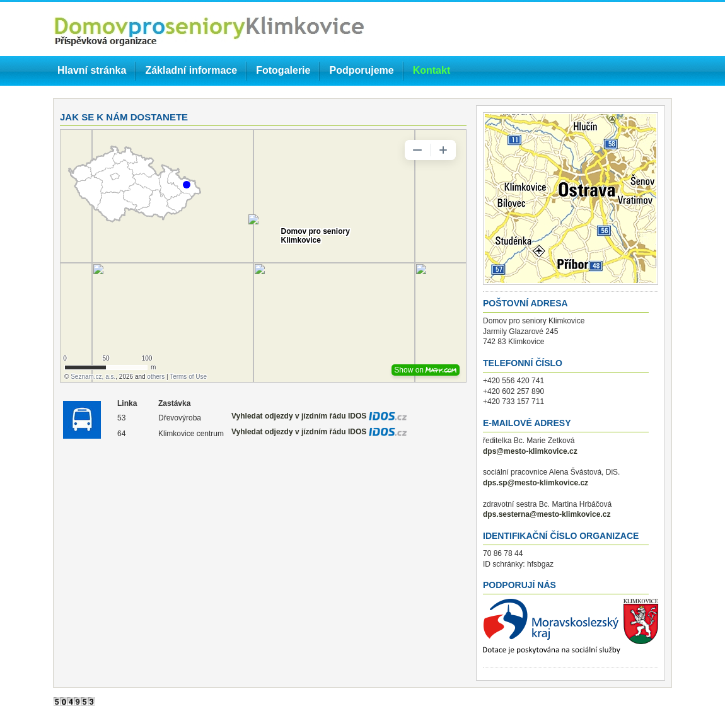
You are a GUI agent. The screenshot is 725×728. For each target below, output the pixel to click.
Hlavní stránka (92, 70)
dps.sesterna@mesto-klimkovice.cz (547, 514)
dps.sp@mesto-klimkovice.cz (536, 483)
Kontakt (432, 70)
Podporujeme (361, 70)
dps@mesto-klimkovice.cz (530, 451)
